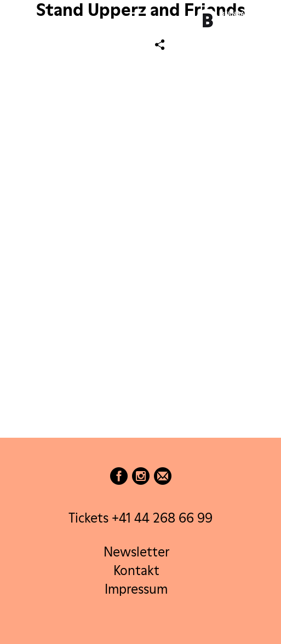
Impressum (136, 589)
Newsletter (136, 552)
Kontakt (136, 570)
